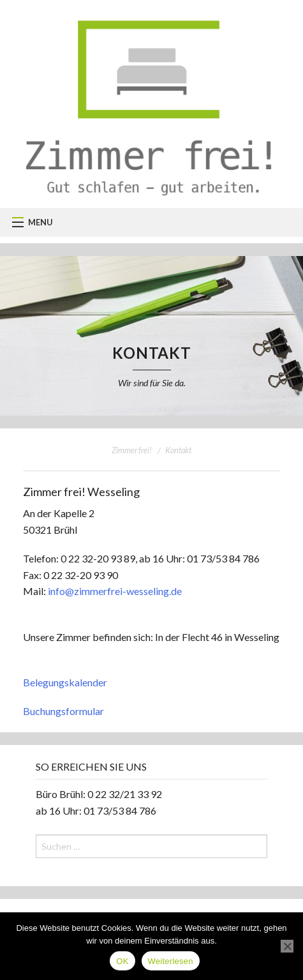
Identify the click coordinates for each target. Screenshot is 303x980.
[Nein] (287, 946)
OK (122, 961)
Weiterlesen (171, 961)
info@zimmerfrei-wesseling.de (115, 591)
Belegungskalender (65, 682)
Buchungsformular (63, 711)
